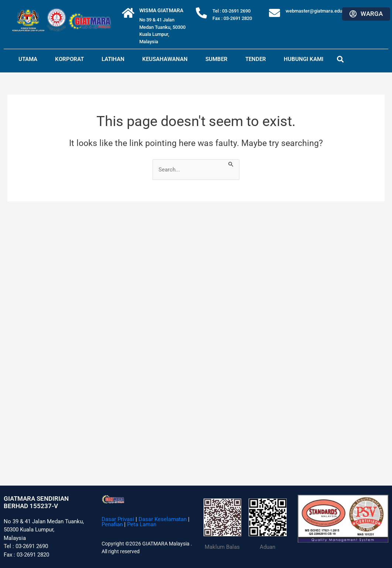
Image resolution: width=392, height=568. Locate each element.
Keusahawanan (165, 59)
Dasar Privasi (118, 519)
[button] (340, 59)
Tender (256, 59)
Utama (28, 59)
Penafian (112, 524)
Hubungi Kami (304, 59)
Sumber (217, 59)
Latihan (113, 59)
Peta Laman (142, 524)
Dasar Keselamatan (163, 519)
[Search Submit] (231, 164)
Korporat (69, 59)
